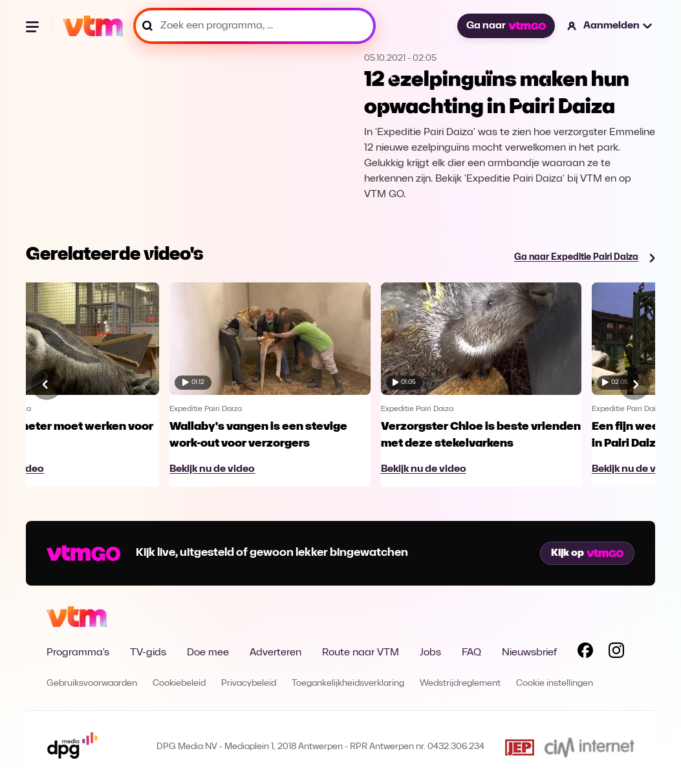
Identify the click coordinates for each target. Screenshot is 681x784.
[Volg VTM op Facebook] (585, 653)
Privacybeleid (249, 683)
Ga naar (506, 26)
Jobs (430, 653)
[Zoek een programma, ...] (254, 26)
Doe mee (208, 653)
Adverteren (276, 653)
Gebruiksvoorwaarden (92, 683)
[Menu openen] (34, 26)
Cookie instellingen (555, 683)
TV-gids (148, 653)
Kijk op (587, 553)
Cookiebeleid (179, 683)
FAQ (471, 653)
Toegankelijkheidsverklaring (348, 683)
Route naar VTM (361, 653)
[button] (610, 26)
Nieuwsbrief (529, 653)
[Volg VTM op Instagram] (616, 653)
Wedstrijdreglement (460, 683)
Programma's (78, 653)
